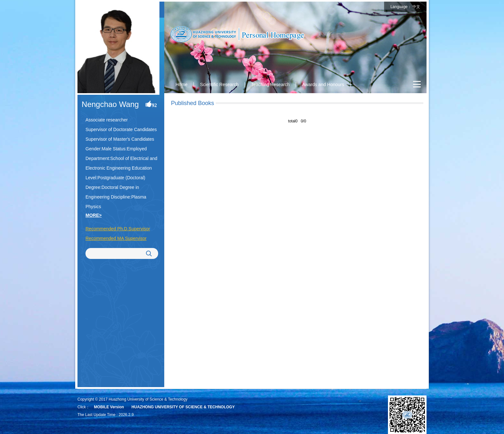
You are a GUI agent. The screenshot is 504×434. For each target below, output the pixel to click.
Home (181, 84)
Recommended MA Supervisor (116, 238)
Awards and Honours (323, 84)
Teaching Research (270, 84)
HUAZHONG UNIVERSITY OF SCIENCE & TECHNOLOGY (183, 407)
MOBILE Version (109, 407)
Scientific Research (219, 84)
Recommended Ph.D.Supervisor (118, 229)
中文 (416, 7)
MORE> (94, 215)
